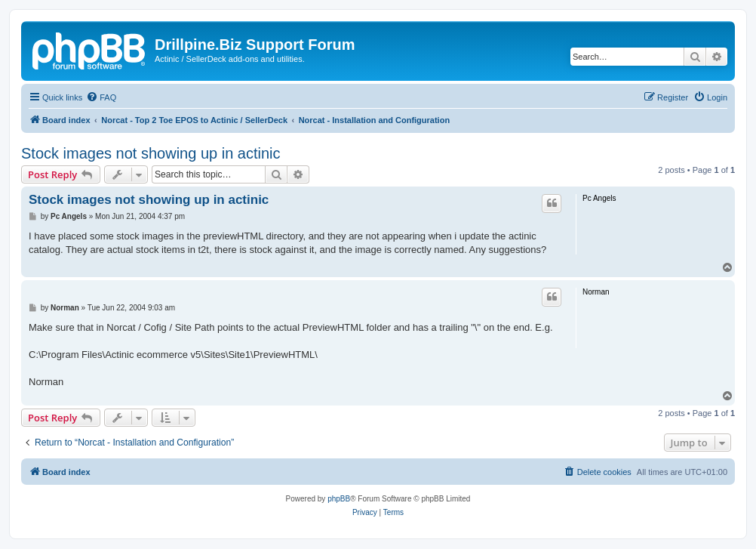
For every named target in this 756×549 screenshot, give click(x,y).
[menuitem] (101, 97)
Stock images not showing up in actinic (151, 153)
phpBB (339, 499)
